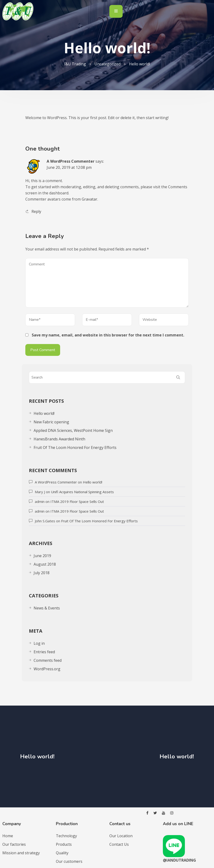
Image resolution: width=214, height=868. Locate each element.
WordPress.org (47, 669)
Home (8, 836)
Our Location (121, 836)
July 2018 (42, 573)
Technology (66, 836)
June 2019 (42, 556)
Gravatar (89, 199)
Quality (62, 853)
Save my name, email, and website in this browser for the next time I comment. (108, 335)
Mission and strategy (21, 853)
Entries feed (44, 652)
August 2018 (45, 564)
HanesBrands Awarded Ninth (59, 439)
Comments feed (48, 660)
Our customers (69, 861)
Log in (39, 643)
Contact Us (119, 844)
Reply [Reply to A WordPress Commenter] (36, 211)
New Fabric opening (51, 422)
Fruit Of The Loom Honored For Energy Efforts (75, 447)
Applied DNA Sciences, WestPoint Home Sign (73, 430)
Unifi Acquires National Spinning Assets (82, 492)
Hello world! (44, 413)
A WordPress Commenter (71, 161)
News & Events (47, 608)
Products (64, 844)
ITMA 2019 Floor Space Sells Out (77, 501)
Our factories (14, 844)
